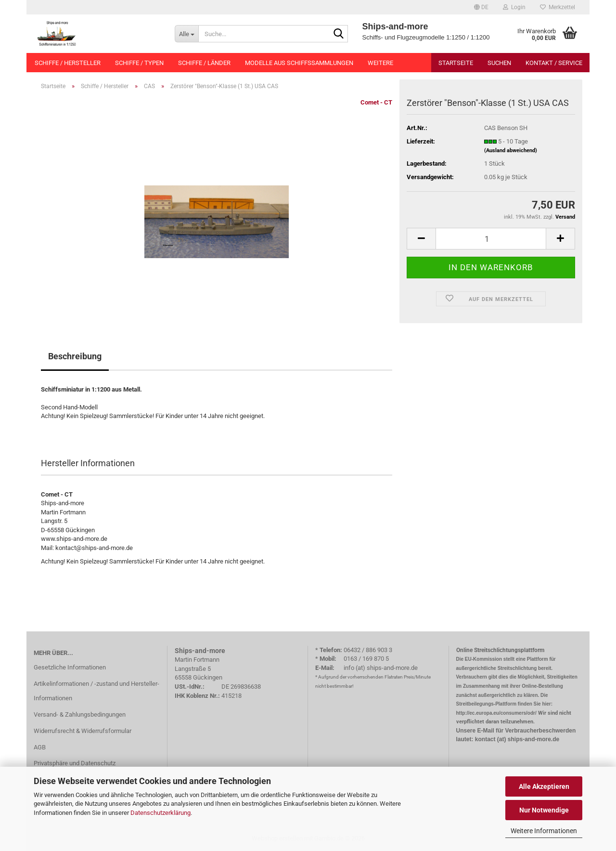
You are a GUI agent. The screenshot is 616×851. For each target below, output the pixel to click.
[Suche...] (186, 34)
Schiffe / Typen (139, 63)
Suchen (499, 63)
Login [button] (514, 7)
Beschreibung (75, 356)
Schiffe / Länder (204, 63)
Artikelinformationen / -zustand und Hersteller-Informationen (96, 691)
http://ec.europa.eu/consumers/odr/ (496, 713)
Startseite (456, 63)
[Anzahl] (491, 239)
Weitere (380, 63)
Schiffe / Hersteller (68, 63)
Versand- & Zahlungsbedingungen (80, 714)
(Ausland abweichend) (511, 151)
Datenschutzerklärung (160, 813)
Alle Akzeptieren (544, 786)
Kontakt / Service (554, 63)
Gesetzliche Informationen (70, 667)
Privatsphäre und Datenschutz (75, 763)
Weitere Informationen (544, 831)
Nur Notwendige (544, 810)
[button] (481, 7)
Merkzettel (558, 7)
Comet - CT (376, 102)
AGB (40, 747)
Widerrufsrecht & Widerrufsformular (83, 731)
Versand (565, 217)
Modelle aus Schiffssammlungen (299, 63)
